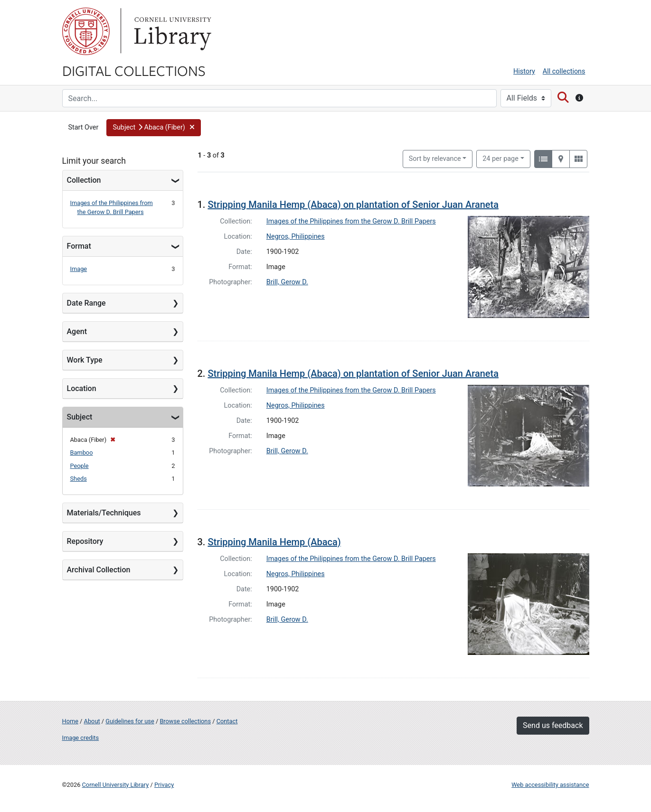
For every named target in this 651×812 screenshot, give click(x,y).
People (80, 466)
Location (82, 388)
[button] (154, 128)
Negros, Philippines (296, 237)
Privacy (164, 785)
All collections (564, 71)
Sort (435, 159)
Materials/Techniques (104, 513)
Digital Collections (134, 70)
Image (79, 269)
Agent (77, 331)
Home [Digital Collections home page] (70, 721)
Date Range (86, 303)
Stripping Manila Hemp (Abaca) (274, 542)
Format (79, 246)
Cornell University (86, 31)
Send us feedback (553, 725)
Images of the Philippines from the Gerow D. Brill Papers (351, 221)
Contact (227, 721)
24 (500, 158)
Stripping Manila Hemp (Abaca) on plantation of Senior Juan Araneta (353, 205)
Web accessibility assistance (550, 785)
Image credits (81, 738)
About (92, 721)
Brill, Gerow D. (287, 282)
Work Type (85, 360)
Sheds (79, 479)
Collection (84, 180)
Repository (85, 541)
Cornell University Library (116, 785)
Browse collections (185, 721)
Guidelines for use (130, 721)
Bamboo (82, 453)
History (524, 71)
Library (171, 31)
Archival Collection (99, 570)
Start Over (84, 127)
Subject (80, 417)
